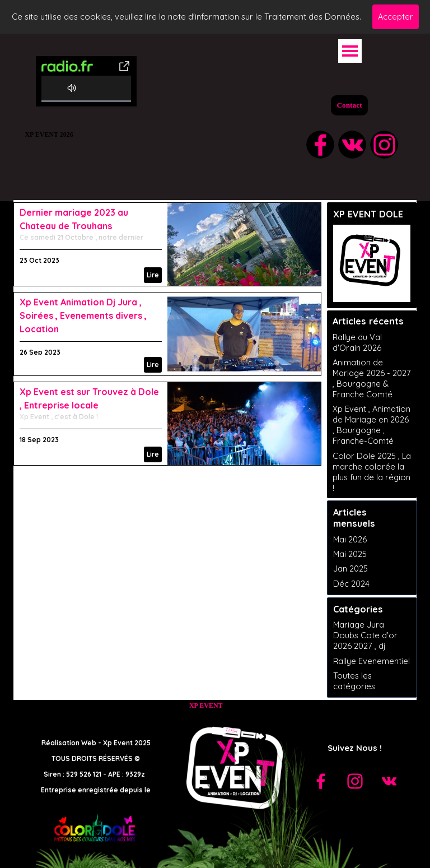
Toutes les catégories (354, 681)
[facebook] (320, 145)
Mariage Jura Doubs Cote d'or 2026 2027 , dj (365, 635)
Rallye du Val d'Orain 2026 (357, 342)
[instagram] (384, 145)
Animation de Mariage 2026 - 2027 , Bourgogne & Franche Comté (372, 378)
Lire (153, 275)
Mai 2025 (350, 554)
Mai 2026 (350, 539)
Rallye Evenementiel (371, 661)
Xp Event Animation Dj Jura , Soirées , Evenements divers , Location (83, 315)
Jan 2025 (350, 568)
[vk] (352, 145)
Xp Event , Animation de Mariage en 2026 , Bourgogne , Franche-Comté (371, 425)
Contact (349, 105)
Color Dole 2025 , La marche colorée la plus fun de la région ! (372, 472)
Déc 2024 (351, 584)
